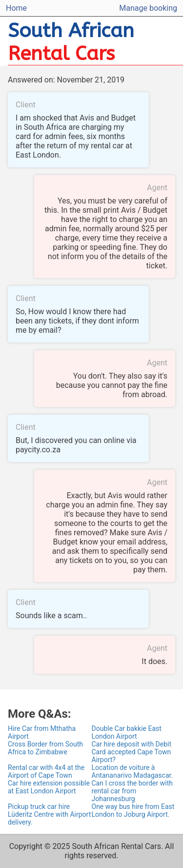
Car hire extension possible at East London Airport (49, 787)
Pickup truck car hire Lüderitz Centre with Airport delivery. (49, 814)
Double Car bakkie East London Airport (127, 732)
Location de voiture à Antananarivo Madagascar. (132, 771)
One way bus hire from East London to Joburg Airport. (133, 810)
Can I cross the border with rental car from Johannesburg (132, 791)
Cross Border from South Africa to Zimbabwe (45, 748)
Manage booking (148, 8)
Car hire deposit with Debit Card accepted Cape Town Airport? (132, 752)
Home (16, 8)
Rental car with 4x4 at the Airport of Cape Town (46, 771)
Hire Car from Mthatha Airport (42, 732)
